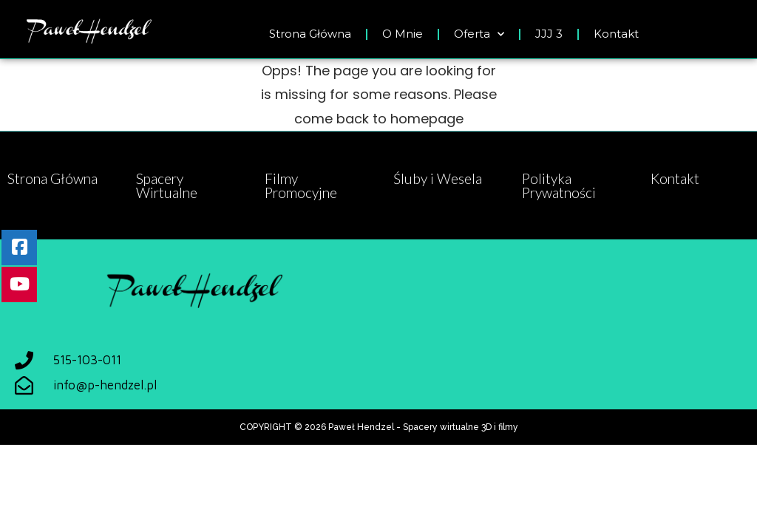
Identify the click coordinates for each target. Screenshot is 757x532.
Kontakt (616, 34)
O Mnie (403, 34)
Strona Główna (310, 34)
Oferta (479, 34)
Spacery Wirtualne (167, 185)
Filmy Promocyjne (301, 185)
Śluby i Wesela (438, 178)
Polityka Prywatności (559, 185)
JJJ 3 (549, 34)
